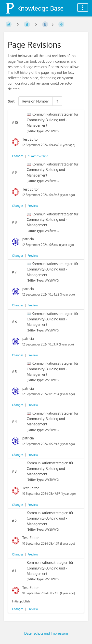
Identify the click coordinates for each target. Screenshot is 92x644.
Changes (18, 156)
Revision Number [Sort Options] (35, 101)
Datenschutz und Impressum (46, 633)
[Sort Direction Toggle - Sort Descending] (57, 101)
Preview (33, 206)
